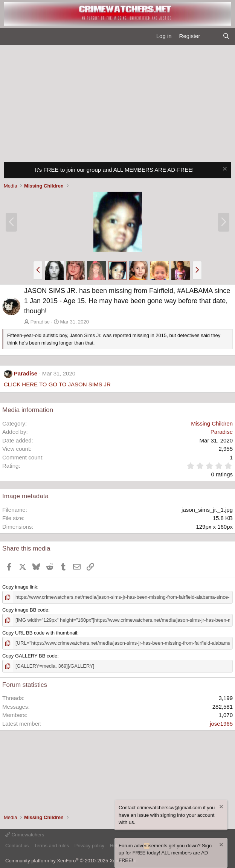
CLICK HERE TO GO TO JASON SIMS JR (57, 384)
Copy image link (20, 587)
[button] (38, 270)
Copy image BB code (25, 610)
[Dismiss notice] (224, 170)
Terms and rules (52, 846)
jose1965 (221, 724)
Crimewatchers (25, 835)
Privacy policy (89, 846)
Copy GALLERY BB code (30, 656)
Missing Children (212, 423)
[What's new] (211, 36)
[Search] (226, 36)
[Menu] (9, 37)
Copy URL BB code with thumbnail (40, 633)
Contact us (17, 846)
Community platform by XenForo (72, 861)
